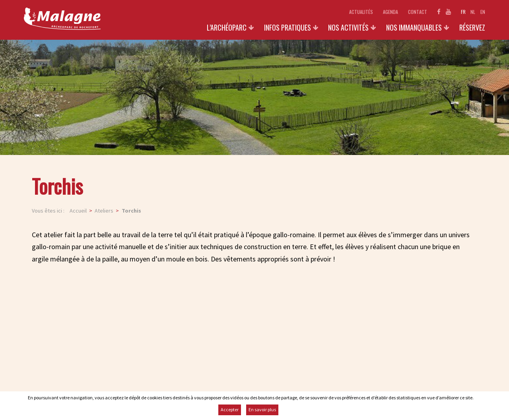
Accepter (230, 409)
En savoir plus (262, 409)
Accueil (78, 211)
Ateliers (104, 211)
